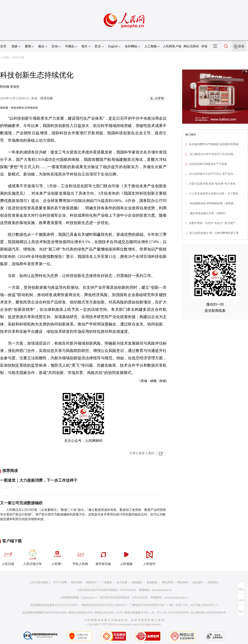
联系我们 (213, 582)
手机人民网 (80, 557)
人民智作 (149, 557)
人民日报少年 (33, 557)
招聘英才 (91, 582)
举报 (204, 46)
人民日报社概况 (39, 582)
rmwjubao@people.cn (176, 598)
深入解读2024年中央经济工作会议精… (212, 154)
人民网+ (57, 557)
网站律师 (183, 582)
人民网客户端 (172, 46)
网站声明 (167, 582)
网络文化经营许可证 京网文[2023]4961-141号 (96, 613)
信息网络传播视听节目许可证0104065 (44, 613)
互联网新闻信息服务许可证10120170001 (54, 605)
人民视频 (126, 557)
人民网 (5, 57)
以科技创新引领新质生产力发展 (208, 164)
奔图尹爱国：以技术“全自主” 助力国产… (214, 223)
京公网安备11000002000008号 (208, 613)
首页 (3, 46)
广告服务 (107, 582)
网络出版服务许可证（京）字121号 (145, 613)
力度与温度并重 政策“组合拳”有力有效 (212, 184)
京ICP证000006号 (178, 613)
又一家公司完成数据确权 (21, 503)
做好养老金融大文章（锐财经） (208, 213)
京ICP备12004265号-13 (204, 605)
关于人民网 (60, 582)
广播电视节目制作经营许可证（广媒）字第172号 (158, 605)
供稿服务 (137, 582)
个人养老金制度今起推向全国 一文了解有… (215, 194)
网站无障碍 (191, 46)
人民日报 (8, 557)
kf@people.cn (89, 598)
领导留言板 (103, 557)
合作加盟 (122, 582)
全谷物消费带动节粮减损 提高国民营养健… (215, 144)
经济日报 (46, 98)
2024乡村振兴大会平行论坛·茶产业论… (212, 174)
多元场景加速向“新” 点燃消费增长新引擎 (214, 233)
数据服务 (152, 582)
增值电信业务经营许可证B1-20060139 (104, 605)
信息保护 (198, 582)
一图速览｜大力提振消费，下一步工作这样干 (39, 480)
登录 (241, 46)
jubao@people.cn (162, 590)
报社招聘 (76, 582)
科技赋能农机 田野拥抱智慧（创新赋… (213, 203)
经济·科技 (19, 57)
